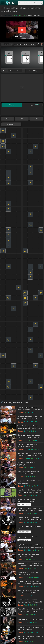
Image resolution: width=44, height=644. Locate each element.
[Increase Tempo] (11, 44)
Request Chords (24, 504)
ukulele (19, 71)
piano (12, 71)
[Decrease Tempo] (3, 44)
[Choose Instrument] (24, 71)
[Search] (41, 3)
